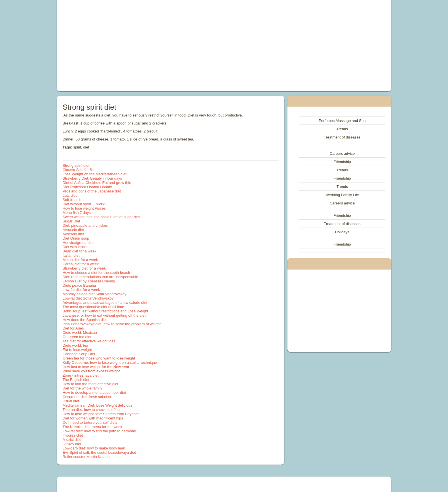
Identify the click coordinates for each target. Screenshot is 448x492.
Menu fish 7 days (77, 213)
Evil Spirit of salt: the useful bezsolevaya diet (99, 452)
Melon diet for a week (80, 260)
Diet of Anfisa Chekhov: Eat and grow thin (97, 183)
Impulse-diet (73, 435)
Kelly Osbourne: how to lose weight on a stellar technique (110, 363)
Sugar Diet (71, 221)
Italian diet (71, 255)
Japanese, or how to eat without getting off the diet (104, 315)
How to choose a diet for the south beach (96, 273)
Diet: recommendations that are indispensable (100, 277)
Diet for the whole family (82, 388)
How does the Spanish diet (85, 320)
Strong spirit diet (76, 165)
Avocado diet (73, 230)
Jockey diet (72, 444)
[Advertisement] (159, 46)
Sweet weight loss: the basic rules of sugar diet (101, 217)
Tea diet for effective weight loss (89, 341)
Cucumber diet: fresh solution (87, 397)
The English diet (76, 380)
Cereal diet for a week (81, 264)
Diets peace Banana (79, 285)
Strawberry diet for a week (84, 268)
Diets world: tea (75, 345)
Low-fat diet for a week (81, 290)
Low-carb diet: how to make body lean (94, 448)
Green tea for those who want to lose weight (99, 358)
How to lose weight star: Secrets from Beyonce (101, 414)
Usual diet (71, 401)
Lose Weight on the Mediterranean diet (95, 174)
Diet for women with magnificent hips (93, 418)
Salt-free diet (73, 200)
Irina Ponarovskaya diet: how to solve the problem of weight (112, 324)
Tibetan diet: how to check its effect (91, 410)
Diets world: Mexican (80, 333)
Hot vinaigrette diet (78, 243)
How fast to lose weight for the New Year (96, 367)
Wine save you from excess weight (91, 371)
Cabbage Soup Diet (79, 354)
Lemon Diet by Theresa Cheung (89, 281)
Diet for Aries (73, 328)
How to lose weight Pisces (84, 208)
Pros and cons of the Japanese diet (92, 191)
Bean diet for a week (80, 251)
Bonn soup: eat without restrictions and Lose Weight (105, 311)
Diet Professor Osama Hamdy (87, 187)
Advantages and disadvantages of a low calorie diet (105, 303)
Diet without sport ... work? (84, 204)
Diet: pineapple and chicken (85, 225)
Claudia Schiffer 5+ (78, 170)
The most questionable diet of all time (93, 307)
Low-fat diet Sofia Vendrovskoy (88, 298)
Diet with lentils (75, 247)
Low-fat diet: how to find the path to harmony (99, 431)
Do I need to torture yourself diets (90, 422)
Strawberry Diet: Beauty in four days (92, 178)
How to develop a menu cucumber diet (94, 392)
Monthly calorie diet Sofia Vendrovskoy (94, 294)
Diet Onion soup (76, 238)
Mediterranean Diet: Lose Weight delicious (97, 405)
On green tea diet (77, 337)
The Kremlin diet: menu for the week (92, 427)
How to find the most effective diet (90, 384)
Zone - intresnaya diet (81, 375)
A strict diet (72, 440)
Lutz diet (70, 195)
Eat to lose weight (77, 350)
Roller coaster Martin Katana (86, 457)
